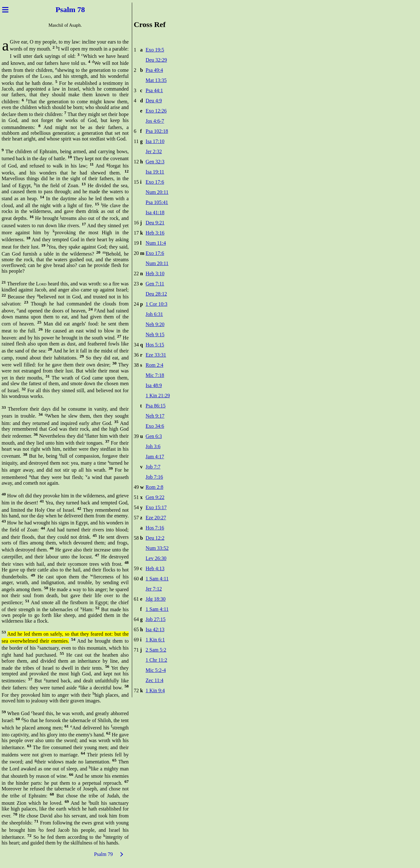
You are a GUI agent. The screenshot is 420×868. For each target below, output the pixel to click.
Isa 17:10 (155, 141)
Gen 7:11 (155, 284)
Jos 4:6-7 (155, 121)
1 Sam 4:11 (157, 579)
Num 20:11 (157, 192)
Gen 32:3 (155, 162)
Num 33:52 (157, 548)
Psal (61, 10)
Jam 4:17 (155, 457)
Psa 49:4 (154, 70)
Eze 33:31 (156, 355)
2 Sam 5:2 (156, 650)
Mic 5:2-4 (156, 670)
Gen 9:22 (155, 497)
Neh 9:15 (155, 335)
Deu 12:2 (155, 538)
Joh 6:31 (154, 314)
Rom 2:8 (154, 487)
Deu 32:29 (156, 60)
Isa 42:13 (155, 629)
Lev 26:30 (156, 558)
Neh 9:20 (155, 324)
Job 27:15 (156, 619)
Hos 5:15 (155, 345)
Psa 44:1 (154, 90)
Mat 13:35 (156, 80)
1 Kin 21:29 (158, 396)
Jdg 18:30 (156, 599)
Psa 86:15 (156, 406)
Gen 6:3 (154, 436)
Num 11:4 (156, 243)
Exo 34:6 (155, 426)
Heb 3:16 (155, 233)
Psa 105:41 (157, 202)
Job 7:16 (154, 477)
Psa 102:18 (157, 131)
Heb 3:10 (155, 273)
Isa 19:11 (155, 172)
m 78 (79, 10)
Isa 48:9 (154, 385)
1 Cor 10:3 (156, 304)
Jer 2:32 (154, 151)
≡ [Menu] (5, 10)
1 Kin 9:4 (155, 690)
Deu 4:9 (154, 101)
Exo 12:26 (156, 111)
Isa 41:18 (155, 212)
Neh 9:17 (155, 416)
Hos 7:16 (155, 528)
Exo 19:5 (155, 50)
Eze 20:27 (156, 518)
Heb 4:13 (155, 568)
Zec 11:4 (154, 680)
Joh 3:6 (153, 446)
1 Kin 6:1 (155, 640)
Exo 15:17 (156, 507)
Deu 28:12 (156, 294)
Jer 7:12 (154, 589)
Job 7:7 (153, 467)
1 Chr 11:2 (156, 660)
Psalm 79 (103, 854)
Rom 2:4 (154, 365)
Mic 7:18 (155, 375)
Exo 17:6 (155, 182)
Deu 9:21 (155, 223)
